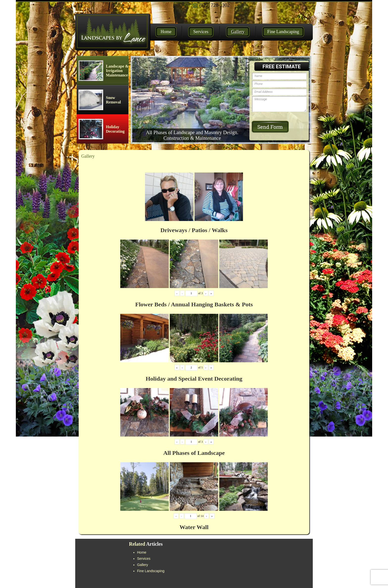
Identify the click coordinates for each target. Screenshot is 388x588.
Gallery (238, 32)
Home (166, 32)
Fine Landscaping (283, 32)
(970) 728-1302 (211, 5)
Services (201, 32)
